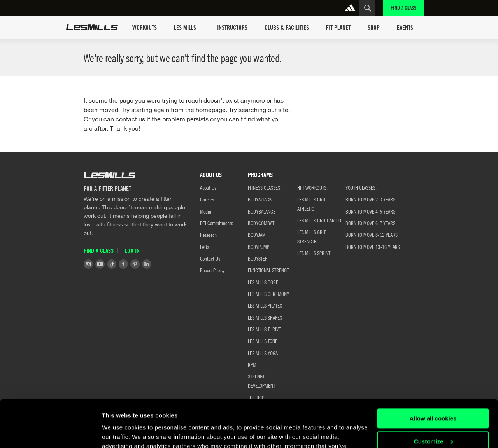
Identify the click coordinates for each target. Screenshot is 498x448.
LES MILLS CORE (263, 282)
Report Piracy (212, 270)
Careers (207, 199)
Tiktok (112, 264)
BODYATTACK (260, 199)
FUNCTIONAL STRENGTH (270, 270)
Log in (132, 250)
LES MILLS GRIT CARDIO (319, 220)
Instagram (88, 264)
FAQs (204, 247)
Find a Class (403, 8)
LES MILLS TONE (263, 341)
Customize (433, 397)
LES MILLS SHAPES (265, 317)
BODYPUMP (259, 247)
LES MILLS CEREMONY (268, 294)
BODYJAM (257, 234)
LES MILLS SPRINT (314, 253)
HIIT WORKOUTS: (312, 187)
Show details (120, 433)
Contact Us (210, 258)
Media (206, 211)
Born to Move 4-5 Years (370, 211)
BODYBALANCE (262, 211)
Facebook (123, 264)
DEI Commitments (217, 223)
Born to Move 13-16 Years (373, 247)
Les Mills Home (92, 27)
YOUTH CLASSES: (361, 187)
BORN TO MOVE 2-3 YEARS (370, 199)
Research (208, 234)
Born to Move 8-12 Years (372, 234)
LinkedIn (147, 264)
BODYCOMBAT (261, 223)
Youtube (100, 264)
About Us (208, 187)
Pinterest (135, 264)
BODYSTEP (258, 258)
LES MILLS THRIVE (264, 329)
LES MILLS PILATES (265, 305)
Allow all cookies (433, 374)
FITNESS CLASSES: (265, 187)
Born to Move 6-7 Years (370, 223)
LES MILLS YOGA (263, 353)
